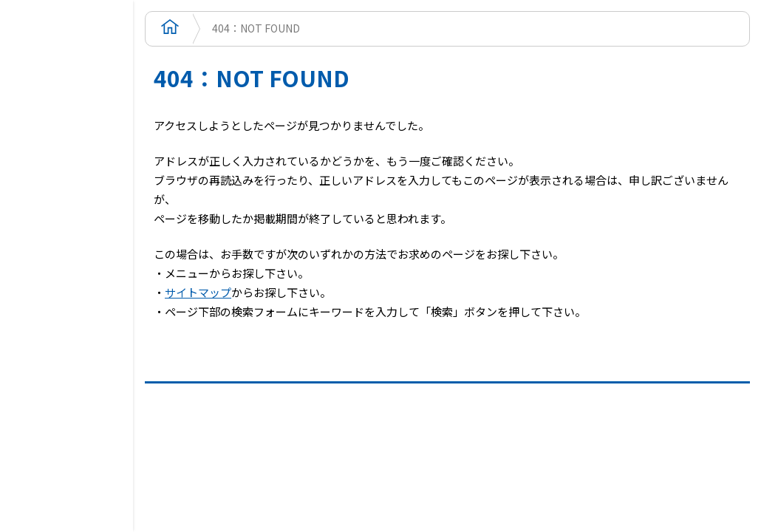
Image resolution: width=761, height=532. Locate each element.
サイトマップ (198, 292)
